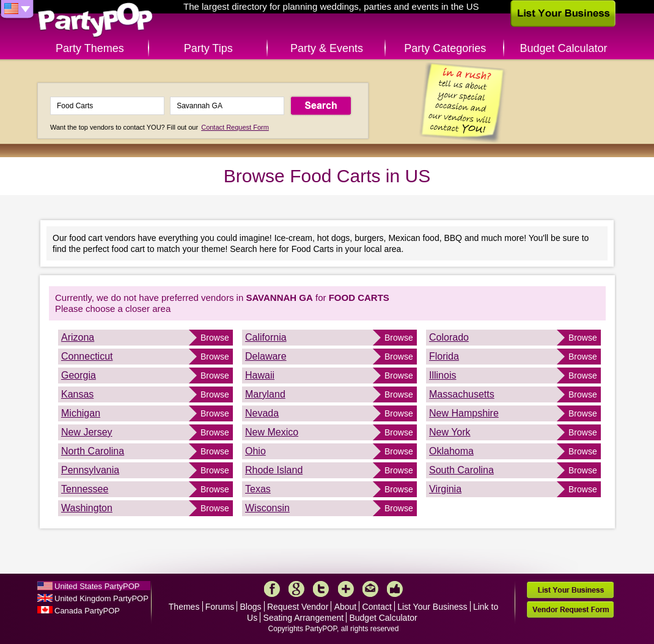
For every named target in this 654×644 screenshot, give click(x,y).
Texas (258, 489)
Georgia (79, 375)
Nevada (262, 413)
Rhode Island (274, 470)
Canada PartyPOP (87, 611)
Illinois (443, 375)
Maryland (265, 394)
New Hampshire (464, 413)
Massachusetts (462, 394)
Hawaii (260, 375)
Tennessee (85, 489)
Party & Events (327, 48)
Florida (444, 356)
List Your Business (432, 607)
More (346, 589)
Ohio (255, 451)
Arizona (78, 337)
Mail (370, 589)
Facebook (272, 589)
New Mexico (272, 432)
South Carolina (461, 470)
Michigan (81, 413)
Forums (220, 607)
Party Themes (90, 48)
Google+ (296, 589)
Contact (377, 607)
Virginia (445, 489)
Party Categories (445, 48)
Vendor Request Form (570, 609)
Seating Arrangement (304, 618)
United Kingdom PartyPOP (101, 598)
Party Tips (208, 48)
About (346, 607)
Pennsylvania (90, 470)
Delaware (266, 356)
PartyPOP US (95, 20)
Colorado (449, 337)
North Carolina (93, 451)
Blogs (251, 607)
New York (450, 432)
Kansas (77, 394)
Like (395, 589)
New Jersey (87, 432)
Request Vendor (298, 607)
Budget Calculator (564, 48)
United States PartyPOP (97, 586)
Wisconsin (267, 508)
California (266, 337)
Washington (87, 508)
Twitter (321, 589)
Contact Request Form (235, 127)
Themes (184, 607)
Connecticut (87, 356)
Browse (215, 338)
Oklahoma (451, 451)
